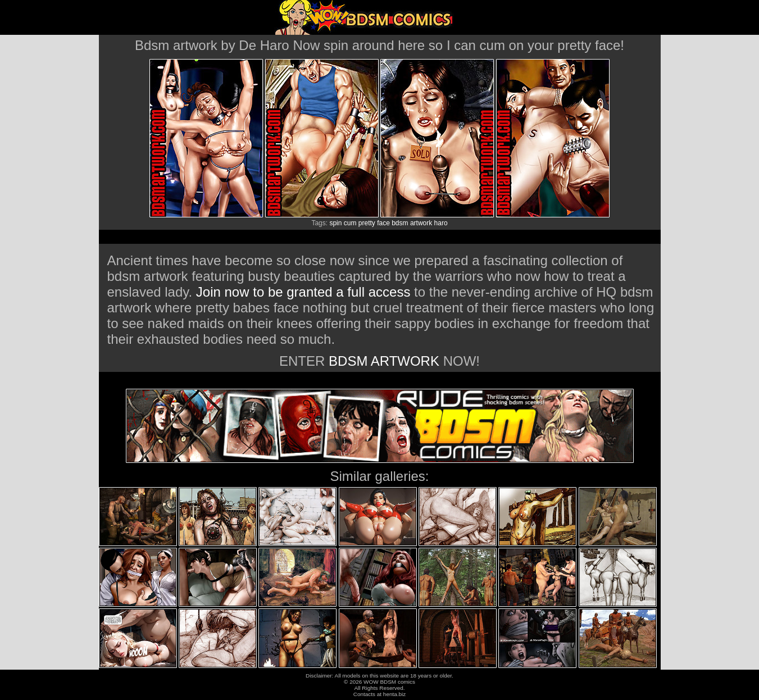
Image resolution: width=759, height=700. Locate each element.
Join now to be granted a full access (303, 292)
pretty (367, 223)
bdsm (400, 223)
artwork (421, 223)
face (383, 223)
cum (350, 223)
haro (441, 223)
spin (335, 223)
